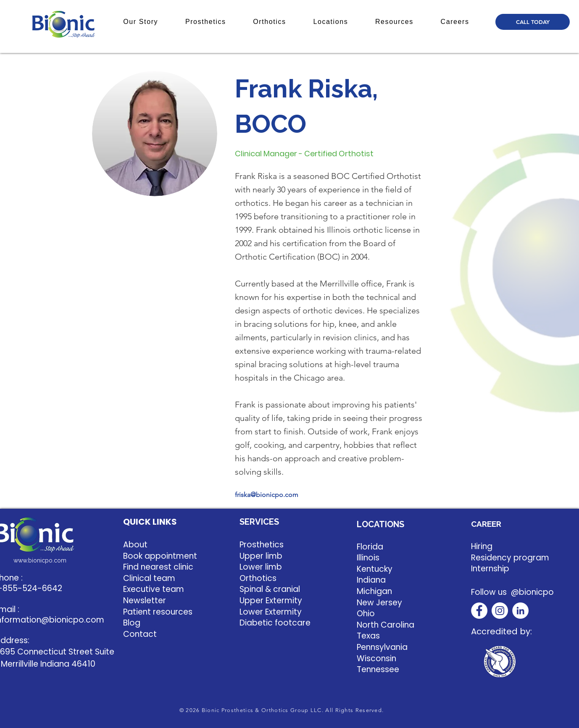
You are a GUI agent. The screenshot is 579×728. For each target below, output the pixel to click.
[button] (141, 22)
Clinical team (149, 578)
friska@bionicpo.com (267, 495)
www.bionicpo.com (40, 560)
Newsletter (145, 601)
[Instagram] (500, 611)
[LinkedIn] (520, 611)
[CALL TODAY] (533, 22)
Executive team (154, 589)
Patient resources (158, 612)
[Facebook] (479, 611)
